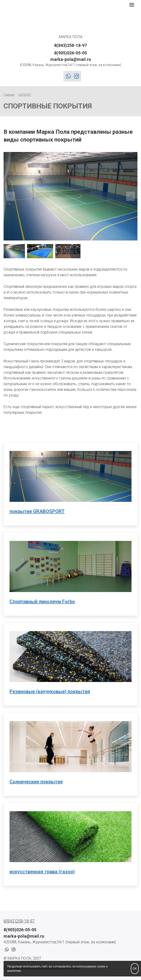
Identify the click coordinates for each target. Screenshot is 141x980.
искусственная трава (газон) (42, 872)
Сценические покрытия (36, 782)
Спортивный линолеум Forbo (42, 601)
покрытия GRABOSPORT (37, 511)
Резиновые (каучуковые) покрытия (50, 691)
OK (135, 969)
